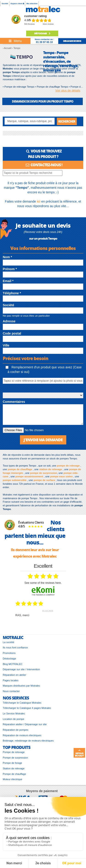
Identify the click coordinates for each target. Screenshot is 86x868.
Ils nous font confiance (15, 647)
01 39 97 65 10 (44, 42)
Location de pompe (14, 719)
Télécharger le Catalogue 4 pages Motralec (27, 708)
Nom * (7, 257)
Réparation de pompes (15, 730)
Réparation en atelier (14, 675)
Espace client (17, 4)
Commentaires (14, 402)
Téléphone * (12, 293)
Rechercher (67, 121)
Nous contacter (11, 691)
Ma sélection (32, 4)
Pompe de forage (12, 763)
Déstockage (42, 33)
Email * (8, 281)
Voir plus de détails (68, 90)
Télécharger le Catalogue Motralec (22, 703)
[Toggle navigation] (15, 41)
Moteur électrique (12, 779)
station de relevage (51, 469)
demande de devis (72, 41)
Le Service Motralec (14, 713)
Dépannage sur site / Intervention (21, 669)
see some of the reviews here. (43, 583)
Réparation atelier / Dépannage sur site (25, 724)
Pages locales (11, 680)
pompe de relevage (68, 466)
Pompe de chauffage (14, 774)
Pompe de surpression (15, 758)
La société (8, 642)
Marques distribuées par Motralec (21, 686)
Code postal (12, 333)
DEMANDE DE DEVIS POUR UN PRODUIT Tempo (43, 101)
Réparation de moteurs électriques (22, 735)
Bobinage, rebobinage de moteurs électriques (28, 741)
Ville (6, 345)
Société (5, 4)
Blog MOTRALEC (13, 664)
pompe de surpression (44, 473)
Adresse (9, 321)
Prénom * (10, 269)
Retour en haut (79, 753)
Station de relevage (14, 768)
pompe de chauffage (20, 469)
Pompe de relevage (14, 752)
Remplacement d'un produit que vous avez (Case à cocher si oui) (44, 370)
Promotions (9, 653)
